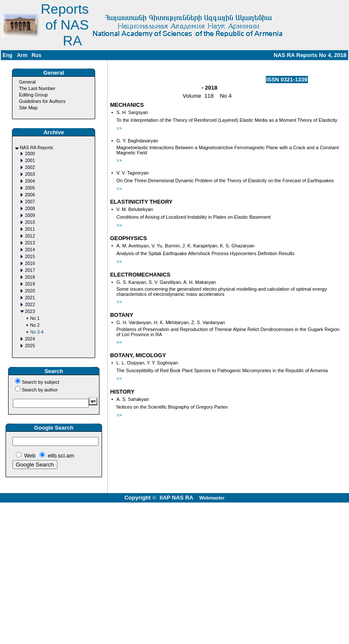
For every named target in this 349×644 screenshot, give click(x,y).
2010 (30, 222)
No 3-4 (37, 332)
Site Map (28, 108)
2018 (30, 277)
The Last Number (37, 88)
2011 (30, 229)
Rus (37, 55)
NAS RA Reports (36, 148)
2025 (30, 346)
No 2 (35, 325)
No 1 (35, 318)
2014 (30, 250)
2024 (30, 339)
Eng (8, 55)
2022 (30, 305)
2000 (30, 154)
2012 (30, 236)
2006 (30, 195)
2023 (30, 311)
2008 (30, 209)
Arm (22, 55)
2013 (30, 243)
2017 (30, 270)
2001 (30, 161)
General (27, 82)
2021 (30, 298)
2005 (30, 188)
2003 (30, 174)
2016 (30, 263)
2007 (30, 202)
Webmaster (212, 498)
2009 (30, 215)
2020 (30, 291)
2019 (30, 284)
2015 (30, 257)
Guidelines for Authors (42, 101)
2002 (30, 167)
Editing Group (33, 95)
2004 (30, 181)
